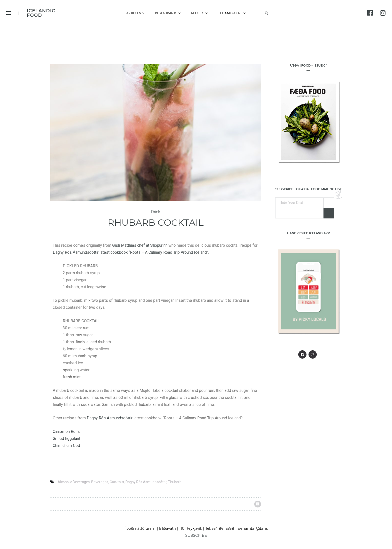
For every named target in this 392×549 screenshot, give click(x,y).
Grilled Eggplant (66, 439)
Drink (156, 212)
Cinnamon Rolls (66, 432)
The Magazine (232, 13)
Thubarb (175, 482)
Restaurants (168, 13)
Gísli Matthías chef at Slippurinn (140, 245)
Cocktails (117, 482)
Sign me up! (329, 213)
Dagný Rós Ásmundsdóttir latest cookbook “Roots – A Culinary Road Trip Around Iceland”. (131, 252)
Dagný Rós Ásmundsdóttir (110, 418)
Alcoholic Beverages (74, 482)
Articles (135, 13)
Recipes (199, 13)
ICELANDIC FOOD (41, 13)
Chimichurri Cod (66, 446)
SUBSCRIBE (196, 535)
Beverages (100, 482)
